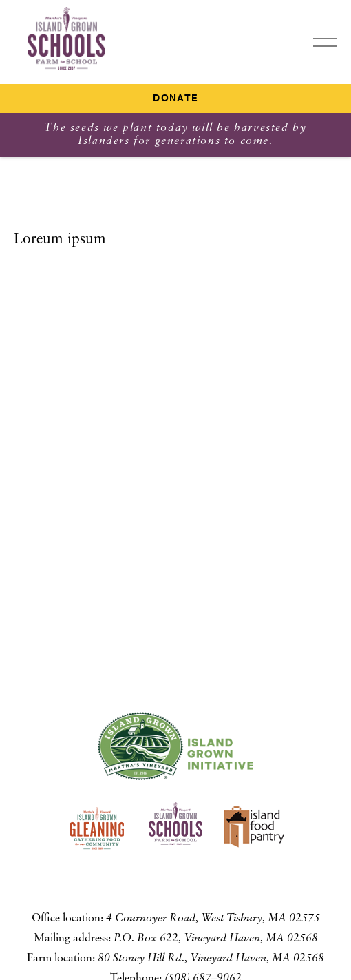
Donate (175, 99)
